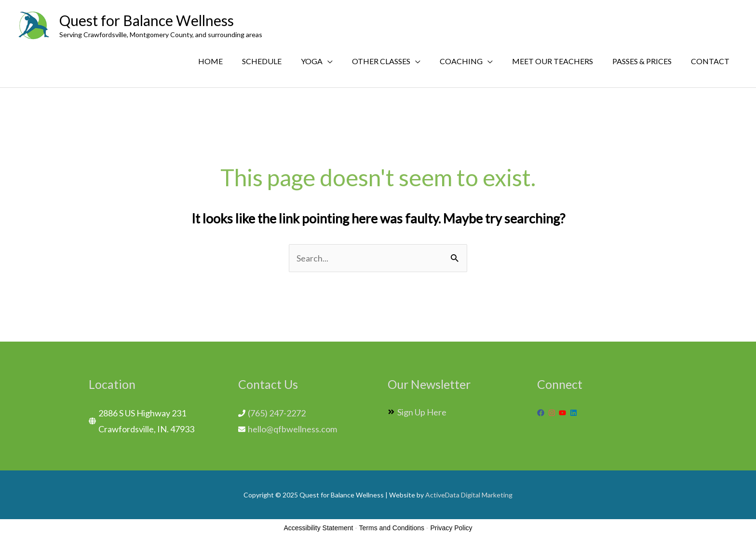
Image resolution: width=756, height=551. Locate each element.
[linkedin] (575, 413)
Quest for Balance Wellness (147, 20)
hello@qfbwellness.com (292, 429)
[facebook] (542, 413)
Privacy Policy (451, 528)
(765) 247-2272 (277, 413)
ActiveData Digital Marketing (469, 495)
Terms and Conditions (392, 528)
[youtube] (564, 413)
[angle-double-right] (417, 412)
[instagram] (553, 413)
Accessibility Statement (318, 528)
